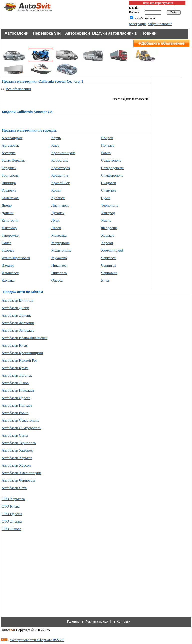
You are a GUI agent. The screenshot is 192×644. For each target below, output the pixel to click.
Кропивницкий (63, 153)
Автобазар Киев (14, 345)
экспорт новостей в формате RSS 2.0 (37, 640)
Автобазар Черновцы (18, 480)
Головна (73, 622)
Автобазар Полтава (17, 405)
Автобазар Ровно (15, 413)
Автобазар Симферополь (21, 428)
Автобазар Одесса (16, 398)
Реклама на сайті (98, 622)
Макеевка (59, 235)
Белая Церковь (13, 160)
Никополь (59, 273)
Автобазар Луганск (17, 375)
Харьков (108, 235)
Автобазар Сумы (15, 435)
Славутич (109, 190)
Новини (149, 33)
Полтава (108, 145)
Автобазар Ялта (14, 488)
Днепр (7, 205)
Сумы (106, 198)
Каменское (10, 198)
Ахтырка (9, 153)
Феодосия (109, 228)
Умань (106, 220)
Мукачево (59, 258)
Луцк (55, 220)
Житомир (9, 228)
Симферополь (112, 175)
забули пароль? (160, 24)
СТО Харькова (13, 499)
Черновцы (109, 273)
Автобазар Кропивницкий (22, 353)
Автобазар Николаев (18, 390)
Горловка (9, 190)
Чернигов (109, 265)
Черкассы (109, 258)
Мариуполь (60, 243)
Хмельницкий (112, 250)
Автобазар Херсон (16, 465)
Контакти (124, 622)
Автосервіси (77, 33)
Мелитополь (61, 250)
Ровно (106, 153)
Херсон (107, 243)
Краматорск (61, 168)
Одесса (57, 280)
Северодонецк (112, 168)
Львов (56, 228)
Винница (9, 183)
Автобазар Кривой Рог (19, 360)
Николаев (59, 265)
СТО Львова (11, 529)
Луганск (58, 213)
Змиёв (6, 243)
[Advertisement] (97, 580)
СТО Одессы (12, 514)
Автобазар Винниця (17, 300)
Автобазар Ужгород (17, 450)
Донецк (8, 213)
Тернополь (110, 205)
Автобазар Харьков (17, 458)
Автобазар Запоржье (18, 330)
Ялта (105, 280)
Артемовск (10, 145)
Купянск (58, 198)
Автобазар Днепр (15, 308)
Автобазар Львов (15, 383)
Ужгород (108, 213)
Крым (56, 190)
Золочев (8, 250)
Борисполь (10, 175)
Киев (55, 145)
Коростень (60, 160)
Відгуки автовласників (115, 33)
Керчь (56, 138)
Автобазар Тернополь (19, 443)
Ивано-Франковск (16, 258)
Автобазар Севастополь (20, 420)
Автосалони (17, 33)
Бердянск (9, 168)
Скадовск (109, 183)
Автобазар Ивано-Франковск (24, 338)
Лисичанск (60, 205)
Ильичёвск (10, 273)
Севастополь (111, 160)
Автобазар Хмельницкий (21, 473)
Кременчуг (60, 175)
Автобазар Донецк (16, 315)
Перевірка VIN (47, 33)
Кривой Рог (60, 183)
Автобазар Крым (15, 368)
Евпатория (10, 220)
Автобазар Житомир (18, 323)
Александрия (12, 138)
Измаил (8, 265)
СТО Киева (11, 506)
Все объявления (18, 89)
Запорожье (10, 235)
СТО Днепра (12, 521)
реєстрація (137, 24)
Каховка (8, 280)
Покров (107, 138)
